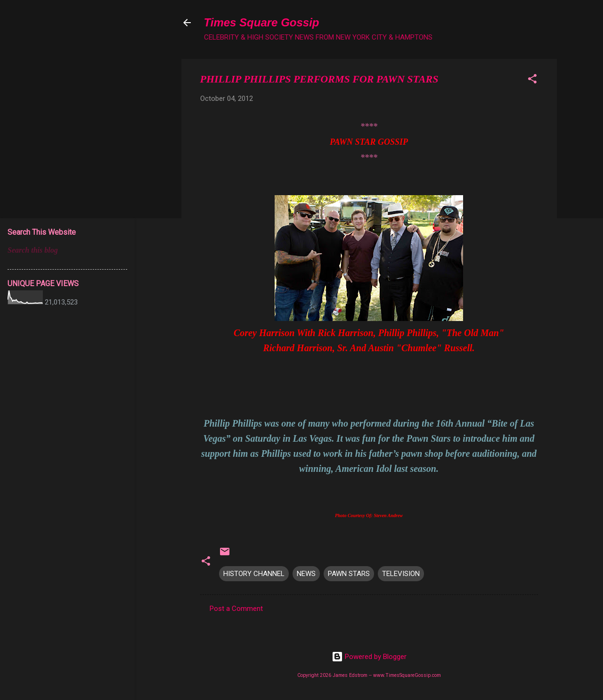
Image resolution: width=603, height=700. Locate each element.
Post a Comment (236, 609)
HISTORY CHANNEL (254, 574)
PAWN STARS (349, 574)
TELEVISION (401, 574)
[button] (532, 80)
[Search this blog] (67, 250)
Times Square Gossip (262, 22)
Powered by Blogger (369, 657)
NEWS (306, 574)
